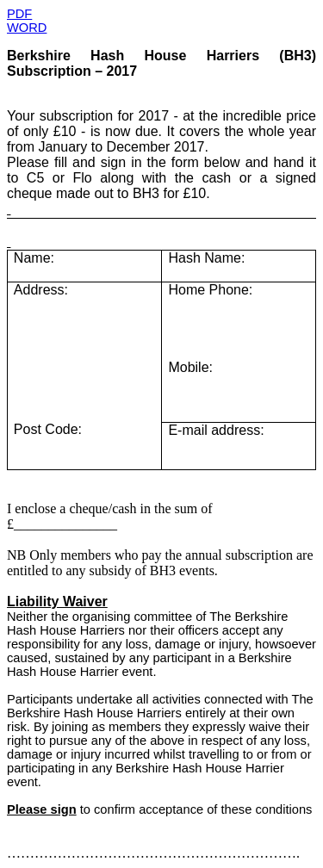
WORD (27, 28)
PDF (19, 14)
